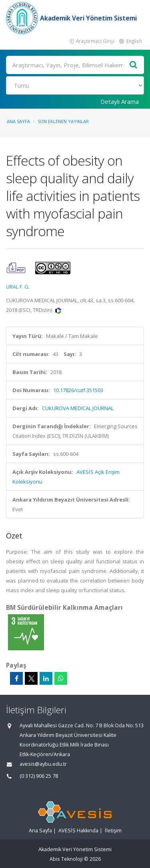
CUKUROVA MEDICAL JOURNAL (78, 408)
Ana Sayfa (18, 121)
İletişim (113, 831)
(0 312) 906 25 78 (39, 776)
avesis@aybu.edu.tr (43, 764)
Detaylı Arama (120, 101)
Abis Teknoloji (66, 859)
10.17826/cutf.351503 (78, 390)
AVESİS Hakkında (78, 831)
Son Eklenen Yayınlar (63, 121)
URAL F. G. (18, 287)
